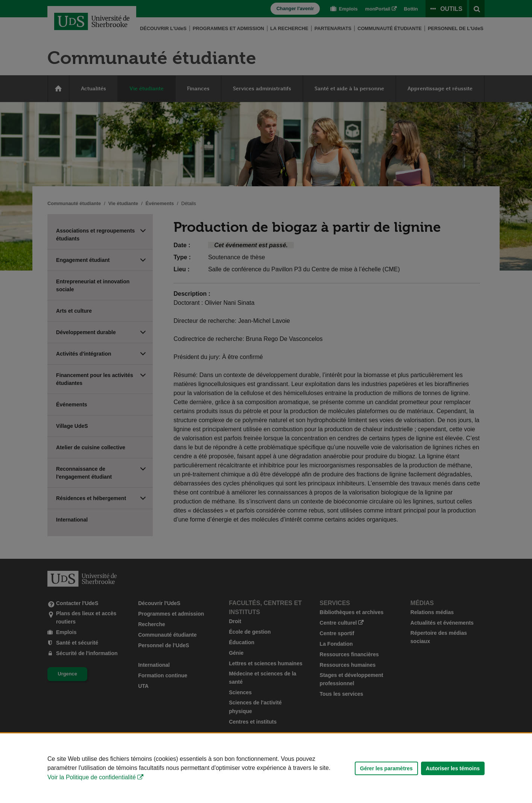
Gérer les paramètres (386, 768)
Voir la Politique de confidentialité (92, 777)
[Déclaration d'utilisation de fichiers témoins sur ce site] (266, 768)
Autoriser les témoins (453, 768)
